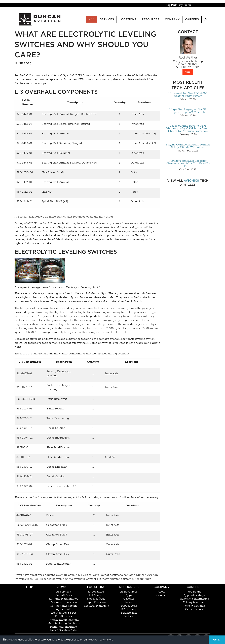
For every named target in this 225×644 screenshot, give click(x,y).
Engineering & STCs (64, 613)
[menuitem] (205, 19)
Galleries (129, 599)
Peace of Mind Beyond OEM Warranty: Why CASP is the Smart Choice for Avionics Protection (188, 128)
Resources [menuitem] (151, 19)
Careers (194, 587)
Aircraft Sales (64, 595)
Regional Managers (96, 606)
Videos (129, 616)
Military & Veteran (194, 602)
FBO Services (64, 616)
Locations (96, 587)
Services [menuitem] (107, 19)
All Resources (129, 592)
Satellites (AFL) (96, 599)
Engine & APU (64, 609)
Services (64, 587)
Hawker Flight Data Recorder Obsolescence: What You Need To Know (188, 164)
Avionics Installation (64, 602)
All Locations (96, 592)
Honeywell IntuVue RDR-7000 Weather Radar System (188, 95)
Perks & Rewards (194, 606)
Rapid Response (96, 602)
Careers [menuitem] (192, 19)
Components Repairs (64, 606)
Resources (129, 587)
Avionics (191, 180)
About (162, 592)
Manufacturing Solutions (64, 623)
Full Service (96, 595)
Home (31, 587)
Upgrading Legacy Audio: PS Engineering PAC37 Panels (188, 111)
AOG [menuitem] (92, 19)
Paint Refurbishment (64, 627)
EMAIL (188, 72)
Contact (161, 595)
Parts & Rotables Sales (64, 630)
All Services (64, 592)
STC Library (129, 609)
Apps (129, 595)
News (129, 602)
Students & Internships (194, 599)
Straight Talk (129, 613)
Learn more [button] (106, 640)
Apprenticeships (194, 595)
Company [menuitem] (172, 19)
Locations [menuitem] (128, 19)
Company (162, 587)
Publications (129, 606)
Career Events (194, 609)
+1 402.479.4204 (188, 67)
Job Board (194, 592)
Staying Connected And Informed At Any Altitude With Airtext (188, 146)
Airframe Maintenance (64, 599)
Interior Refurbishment (64, 620)
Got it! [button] (217, 640)
